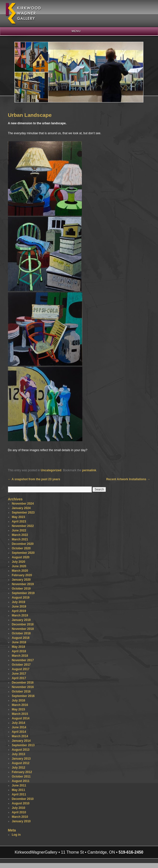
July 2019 (18, 602)
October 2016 (21, 692)
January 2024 (21, 508)
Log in (16, 835)
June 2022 (19, 530)
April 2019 (19, 611)
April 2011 (19, 794)
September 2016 (23, 696)
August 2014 (20, 718)
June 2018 (19, 642)
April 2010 (19, 812)
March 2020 (20, 571)
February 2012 (22, 772)
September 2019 (23, 593)
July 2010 (18, 808)
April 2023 (19, 521)
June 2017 (19, 674)
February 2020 (22, 575)
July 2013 (18, 754)
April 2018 (19, 651)
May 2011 (18, 790)
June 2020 (19, 566)
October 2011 (21, 777)
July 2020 (18, 562)
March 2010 (20, 817)
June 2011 (19, 785)
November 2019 (23, 584)
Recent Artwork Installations (128, 479)
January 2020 (21, 580)
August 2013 (20, 750)
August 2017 (20, 669)
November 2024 (23, 504)
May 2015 (18, 709)
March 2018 (20, 656)
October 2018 (21, 633)
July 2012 (18, 768)
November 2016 (23, 687)
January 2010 (21, 821)
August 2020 (20, 557)
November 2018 (23, 629)
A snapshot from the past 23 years (34, 479)
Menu (76, 31)
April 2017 (19, 678)
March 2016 (20, 705)
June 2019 (19, 607)
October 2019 (21, 589)
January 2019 (21, 620)
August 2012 (20, 763)
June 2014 (19, 727)
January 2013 (21, 759)
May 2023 (18, 517)
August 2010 (20, 803)
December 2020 (23, 544)
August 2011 (20, 781)
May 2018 (18, 647)
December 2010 (23, 799)
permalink (89, 470)
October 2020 (21, 548)
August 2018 (20, 638)
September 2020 (23, 553)
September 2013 (23, 745)
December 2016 (23, 683)
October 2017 (21, 665)
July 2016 (18, 700)
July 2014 (18, 723)
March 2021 (20, 539)
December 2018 (23, 624)
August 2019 (20, 598)
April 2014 (19, 732)
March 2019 (20, 615)
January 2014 (21, 741)
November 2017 (23, 660)
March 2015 (20, 714)
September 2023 (23, 513)
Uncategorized (51, 470)
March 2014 (20, 736)
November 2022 (23, 526)
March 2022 (20, 535)
